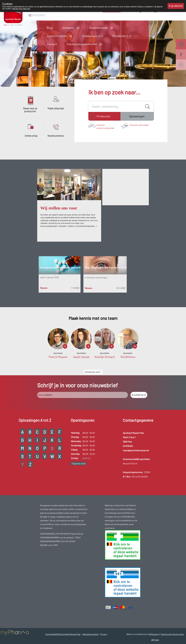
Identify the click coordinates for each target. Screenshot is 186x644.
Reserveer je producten (30, 110)
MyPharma (153, 634)
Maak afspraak (56, 108)
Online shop (31, 136)
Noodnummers (56, 136)
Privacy (104, 634)
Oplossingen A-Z (92, 36)
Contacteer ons (92, 372)
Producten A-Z (122, 36)
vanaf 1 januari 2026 (49, 277)
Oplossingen (137, 116)
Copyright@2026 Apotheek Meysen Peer (63, 634)
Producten (104, 116)
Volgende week (79, 463)
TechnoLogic (166, 634)
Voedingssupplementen (82, 44)
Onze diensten (99, 28)
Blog (50, 28)
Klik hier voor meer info (21, 9)
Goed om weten (57, 36)
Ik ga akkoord (176, 6)
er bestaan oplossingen (96, 277)
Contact (52, 44)
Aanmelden (166, 10)
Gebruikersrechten (90, 634)
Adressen (68, 28)
